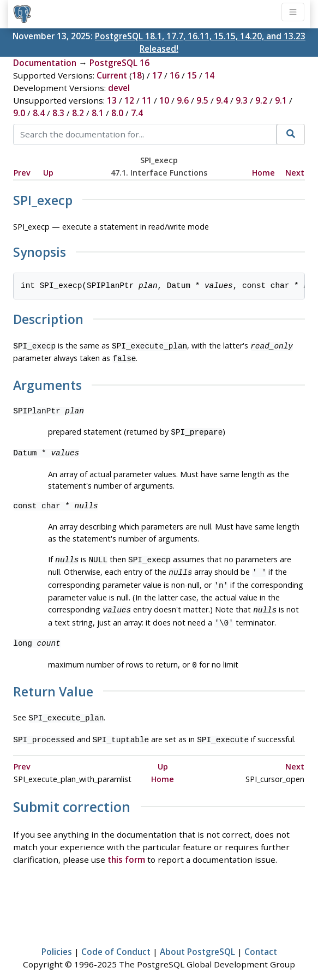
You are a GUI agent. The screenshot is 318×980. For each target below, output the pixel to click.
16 (175, 75)
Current (112, 75)
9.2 (261, 100)
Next (295, 173)
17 (157, 75)
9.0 (19, 113)
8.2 (78, 113)
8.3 (58, 113)
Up (48, 173)
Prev (22, 173)
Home (263, 173)
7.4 (137, 113)
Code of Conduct (116, 940)
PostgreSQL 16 (119, 63)
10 (164, 100)
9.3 (242, 100)
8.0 (117, 113)
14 (209, 75)
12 (129, 100)
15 (192, 75)
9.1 (281, 100)
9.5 (202, 100)
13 (112, 100)
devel (119, 88)
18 (137, 75)
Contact (261, 940)
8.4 (39, 113)
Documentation (45, 63)
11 (147, 100)
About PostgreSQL (197, 940)
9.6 (183, 100)
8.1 (98, 113)
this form (126, 847)
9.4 (222, 100)
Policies (57, 940)
